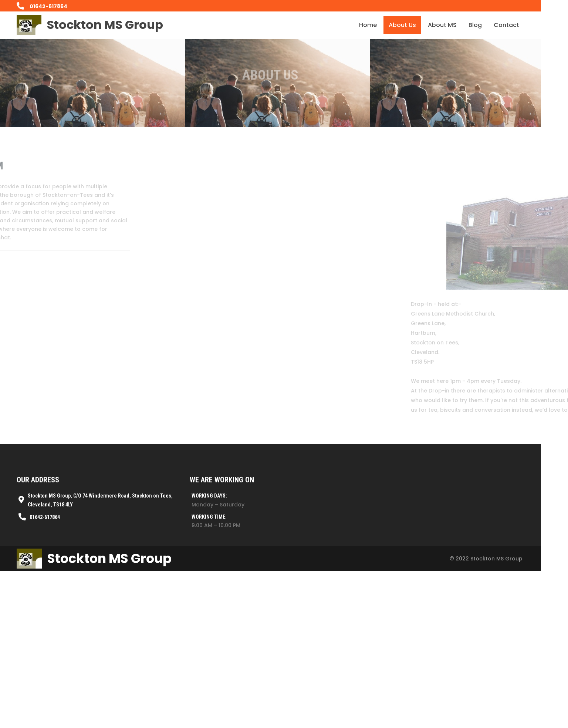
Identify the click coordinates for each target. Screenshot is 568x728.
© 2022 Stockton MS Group (458, 686)
